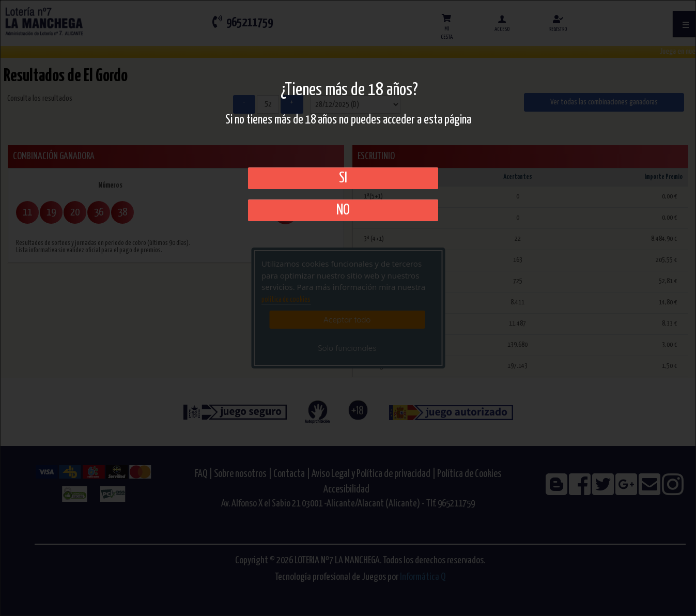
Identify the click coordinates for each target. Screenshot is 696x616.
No (343, 210)
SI (343, 178)
